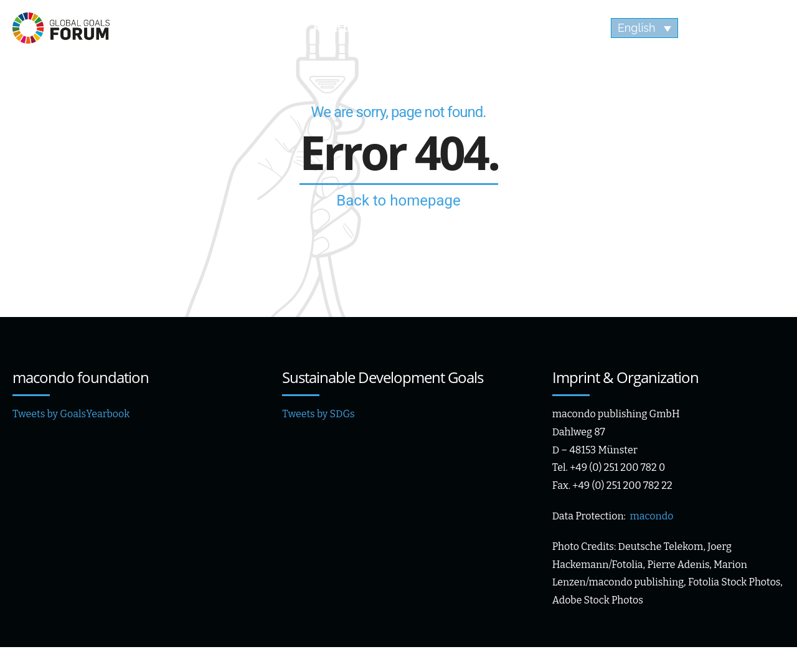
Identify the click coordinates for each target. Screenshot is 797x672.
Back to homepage (398, 201)
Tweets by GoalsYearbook (71, 414)
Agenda (162, 28)
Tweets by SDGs (318, 414)
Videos (549, 28)
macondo (651, 516)
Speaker (248, 28)
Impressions (455, 28)
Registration (346, 28)
